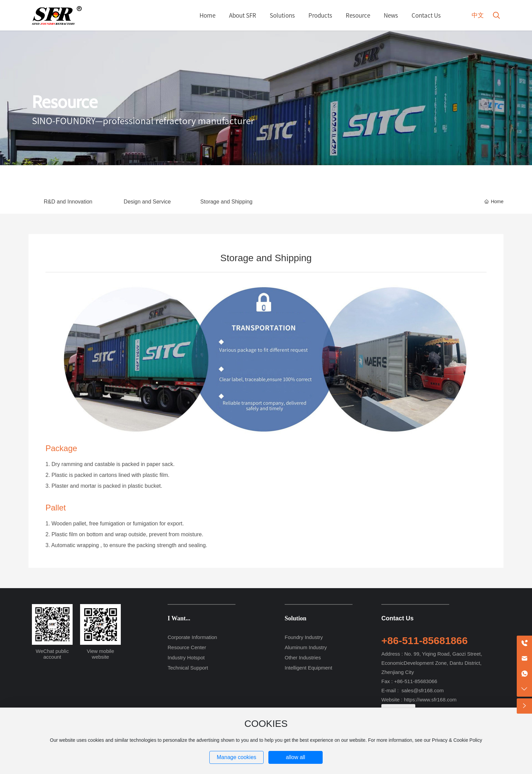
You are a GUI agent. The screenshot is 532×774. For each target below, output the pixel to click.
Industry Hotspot (186, 657)
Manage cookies (237, 757)
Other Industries (303, 657)
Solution (296, 618)
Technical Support (188, 668)
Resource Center (187, 647)
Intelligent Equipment (308, 668)
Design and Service (147, 202)
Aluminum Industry (306, 647)
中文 (478, 15)
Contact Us (397, 618)
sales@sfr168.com (422, 690)
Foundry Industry (304, 637)
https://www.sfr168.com (430, 700)
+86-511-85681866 (424, 641)
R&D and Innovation (68, 202)
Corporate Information (192, 637)
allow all (295, 757)
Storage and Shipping (226, 202)
